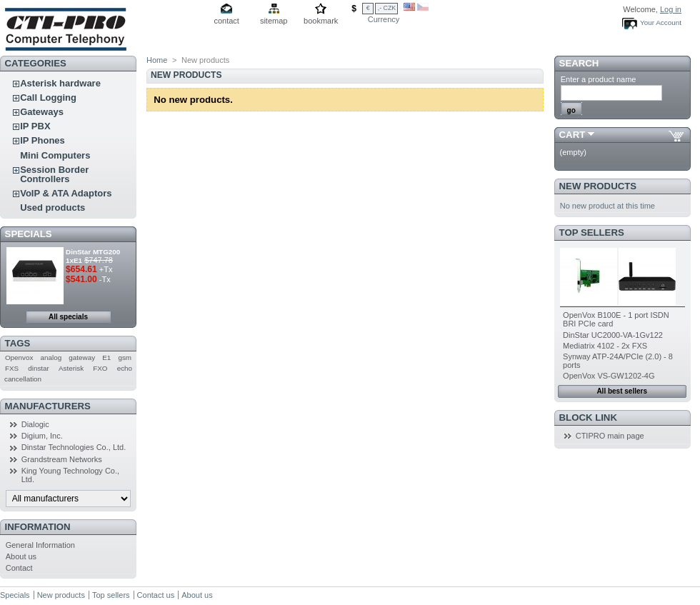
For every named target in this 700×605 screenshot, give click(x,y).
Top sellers (592, 232)
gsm (125, 357)
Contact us (156, 595)
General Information (40, 545)
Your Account (661, 22)
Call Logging (48, 97)
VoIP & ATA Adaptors (66, 193)
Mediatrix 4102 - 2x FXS (605, 346)
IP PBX (35, 126)
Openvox (19, 357)
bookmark (321, 21)
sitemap (274, 21)
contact (226, 21)
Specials (29, 234)
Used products (52, 207)
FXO (100, 368)
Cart (572, 135)
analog (51, 357)
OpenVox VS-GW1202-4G (609, 376)
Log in (671, 9)
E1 (106, 357)
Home (157, 60)
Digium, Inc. (42, 436)
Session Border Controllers (54, 174)
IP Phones (42, 140)
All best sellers (622, 391)
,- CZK (387, 8)
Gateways (42, 112)
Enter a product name (599, 79)
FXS (12, 368)
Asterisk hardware (60, 83)
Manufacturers (48, 406)
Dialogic (35, 424)
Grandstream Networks (62, 459)
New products (598, 186)
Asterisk (71, 368)
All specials (68, 317)
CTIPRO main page (610, 436)
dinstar (39, 368)
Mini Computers (55, 155)
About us (21, 556)
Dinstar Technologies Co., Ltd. (74, 447)
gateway (82, 357)
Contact (19, 568)
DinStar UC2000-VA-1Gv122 (613, 335)
